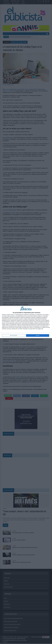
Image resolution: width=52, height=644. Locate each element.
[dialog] (26, 322)
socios (14, 315)
